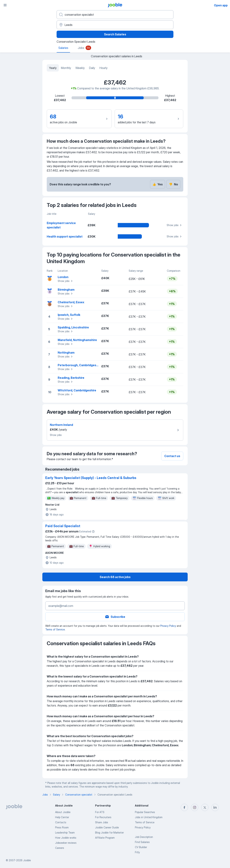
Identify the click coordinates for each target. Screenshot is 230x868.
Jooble (27, 860)
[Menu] (5, 5)
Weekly (80, 68)
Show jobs (175, 225)
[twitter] (205, 807)
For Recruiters (103, 817)
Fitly (137, 852)
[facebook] (184, 807)
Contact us (172, 456)
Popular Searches (145, 812)
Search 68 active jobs (115, 577)
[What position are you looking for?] (115, 15)
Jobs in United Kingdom (149, 817)
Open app (221, 5)
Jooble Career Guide (107, 827)
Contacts (61, 822)
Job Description (144, 837)
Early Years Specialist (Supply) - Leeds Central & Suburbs (91, 478)
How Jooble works (66, 838)
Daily (92, 68)
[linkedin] (215, 807)
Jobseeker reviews (66, 843)
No (173, 184)
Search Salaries (115, 34)
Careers (60, 848)
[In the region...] (115, 25)
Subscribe (115, 617)
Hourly (103, 68)
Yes (158, 184)
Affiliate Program (105, 838)
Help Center (62, 817)
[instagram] (195, 807)
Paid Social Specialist (63, 526)
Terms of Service (55, 629)
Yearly (53, 68)
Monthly (66, 68)
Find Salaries (142, 842)
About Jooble (63, 812)
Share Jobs (102, 822)
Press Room (62, 827)
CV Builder (141, 847)
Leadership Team (65, 833)
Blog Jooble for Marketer (109, 833)
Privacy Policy (168, 626)
